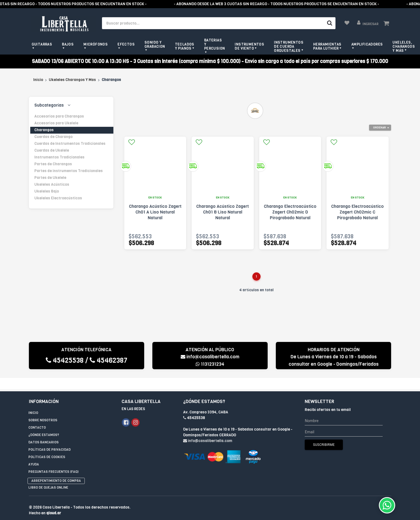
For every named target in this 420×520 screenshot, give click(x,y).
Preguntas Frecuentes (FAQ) (53, 461)
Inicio (38, 80)
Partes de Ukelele (50, 178)
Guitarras (42, 44)
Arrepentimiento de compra (56, 470)
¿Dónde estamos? (44, 424)
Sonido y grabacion (155, 44)
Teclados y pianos (185, 46)
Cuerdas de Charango (53, 137)
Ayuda (34, 453)
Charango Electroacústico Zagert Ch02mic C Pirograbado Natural (357, 212)
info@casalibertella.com (210, 357)
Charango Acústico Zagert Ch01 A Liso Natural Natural (155, 212)
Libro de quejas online (48, 476)
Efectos (126, 44)
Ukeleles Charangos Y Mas (72, 80)
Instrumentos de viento (249, 46)
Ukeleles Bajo (47, 191)
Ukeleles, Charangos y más (404, 46)
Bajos (68, 44)
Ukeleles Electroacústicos (58, 198)
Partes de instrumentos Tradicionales (69, 171)
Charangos (44, 130)
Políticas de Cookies (47, 446)
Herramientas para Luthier (327, 46)
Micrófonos (96, 44)
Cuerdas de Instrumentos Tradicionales (70, 144)
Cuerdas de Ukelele (52, 150)
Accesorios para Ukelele (56, 123)
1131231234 (210, 364)
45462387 (108, 360)
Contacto (37, 416)
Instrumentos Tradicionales (59, 157)
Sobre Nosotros (43, 409)
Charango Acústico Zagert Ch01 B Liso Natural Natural (223, 212)
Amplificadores (367, 44)
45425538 (65, 360)
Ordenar (380, 127)
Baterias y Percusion (215, 44)
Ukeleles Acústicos (52, 184)
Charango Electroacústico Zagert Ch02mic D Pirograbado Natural (290, 212)
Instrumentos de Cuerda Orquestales (289, 46)
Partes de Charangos (53, 164)
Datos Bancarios (43, 431)
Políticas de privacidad (49, 438)
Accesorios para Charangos (59, 116)
